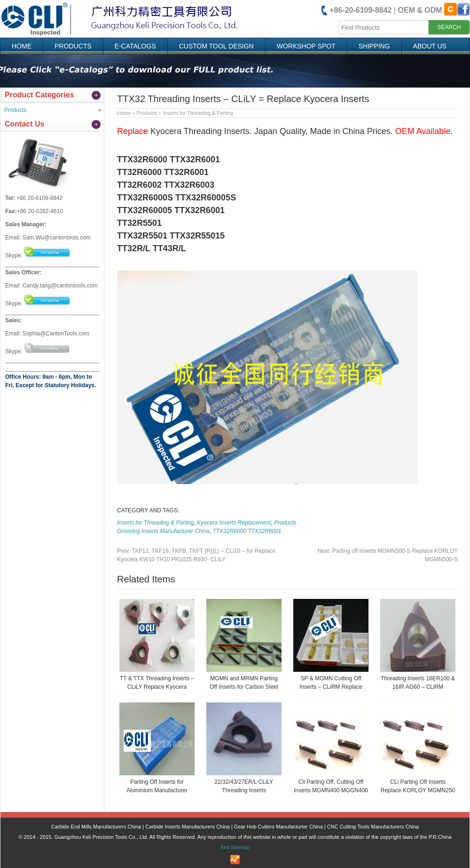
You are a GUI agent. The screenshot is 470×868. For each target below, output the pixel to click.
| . (387, 10)
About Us (430, 46)
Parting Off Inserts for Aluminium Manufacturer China (157, 790)
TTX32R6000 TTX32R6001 (247, 531)
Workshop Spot (306, 46)
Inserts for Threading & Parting (198, 113)
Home (22, 46)
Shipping (374, 46)
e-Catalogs (135, 46)
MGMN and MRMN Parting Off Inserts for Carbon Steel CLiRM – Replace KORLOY (244, 687)
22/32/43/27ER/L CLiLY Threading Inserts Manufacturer (244, 790)
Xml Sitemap (235, 847)
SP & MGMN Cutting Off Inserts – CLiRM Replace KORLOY (331, 687)
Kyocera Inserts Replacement (234, 523)
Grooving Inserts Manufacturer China (163, 531)
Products (73, 46)
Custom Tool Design (216, 46)
